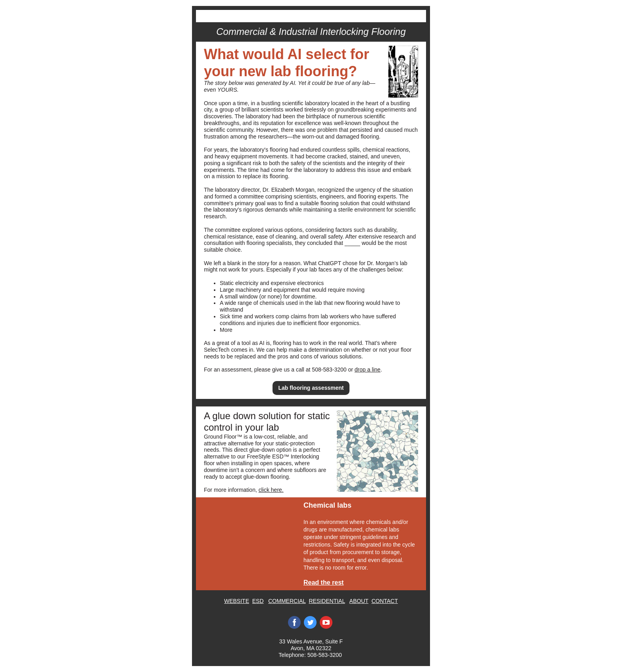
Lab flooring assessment (311, 388)
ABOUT (359, 601)
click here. (271, 490)
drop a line (368, 370)
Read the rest (323, 582)
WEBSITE (237, 601)
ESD (258, 601)
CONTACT (385, 601)
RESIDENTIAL (327, 601)
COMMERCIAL (287, 601)
